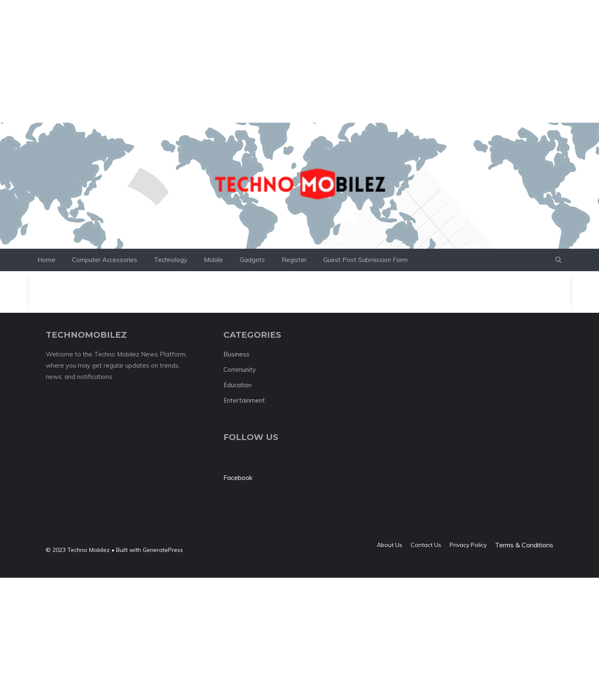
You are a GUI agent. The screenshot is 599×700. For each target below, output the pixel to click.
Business (236, 354)
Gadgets (252, 260)
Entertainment (244, 400)
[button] (558, 260)
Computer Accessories (105, 260)
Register (294, 260)
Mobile (213, 260)
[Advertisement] (151, 19)
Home (46, 260)
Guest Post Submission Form (365, 260)
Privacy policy (468, 545)
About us (390, 545)
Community (240, 370)
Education (238, 385)
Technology (171, 260)
